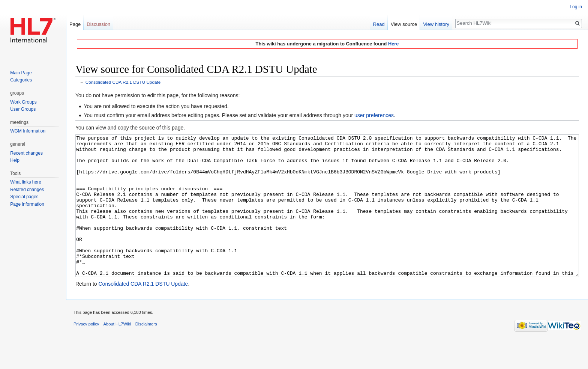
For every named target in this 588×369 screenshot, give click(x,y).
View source (404, 24)
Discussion (98, 24)
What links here (26, 182)
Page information (27, 204)
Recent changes (26, 153)
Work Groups (23, 102)
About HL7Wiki (117, 352)
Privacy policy (86, 352)
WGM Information (28, 131)
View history (436, 24)
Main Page (21, 73)
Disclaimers (146, 352)
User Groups (23, 109)
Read (379, 24)
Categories (21, 80)
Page (75, 24)
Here (393, 44)
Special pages (24, 197)
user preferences (374, 115)
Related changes (27, 190)
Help (15, 160)
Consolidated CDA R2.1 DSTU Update (123, 82)
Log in (576, 7)
